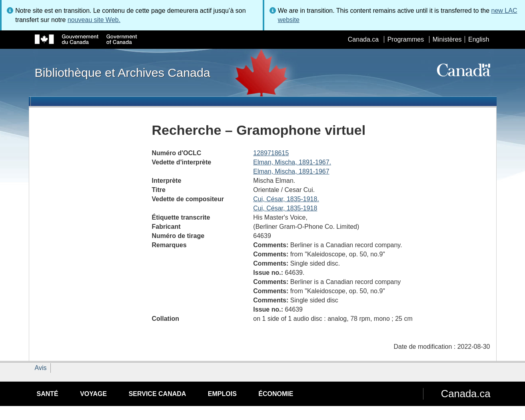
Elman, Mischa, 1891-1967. (292, 162)
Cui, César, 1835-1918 (285, 208)
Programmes (406, 39)
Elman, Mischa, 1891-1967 (291, 171)
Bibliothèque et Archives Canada (123, 72)
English (479, 39)
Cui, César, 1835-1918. (286, 199)
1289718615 (271, 153)
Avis (41, 368)
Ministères (447, 39)
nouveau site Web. (94, 20)
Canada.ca (363, 39)
